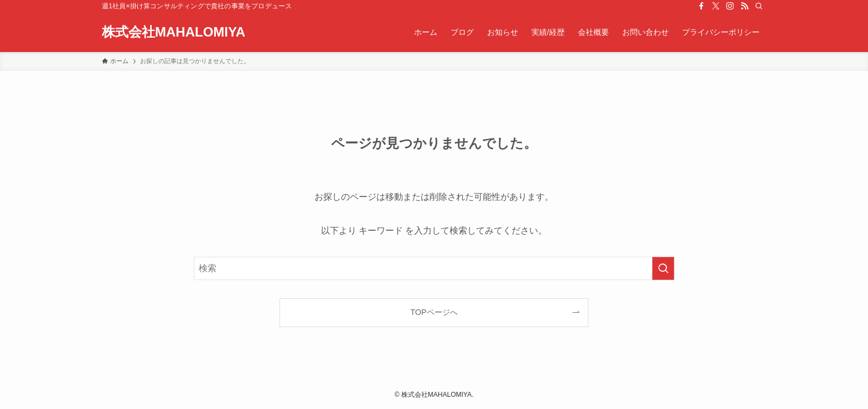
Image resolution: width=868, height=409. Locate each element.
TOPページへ (434, 312)
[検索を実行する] (663, 268)
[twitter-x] (716, 6)
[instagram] (730, 6)
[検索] (759, 6)
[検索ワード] (434, 268)
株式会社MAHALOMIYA (174, 32)
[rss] (745, 6)
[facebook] (701, 6)
